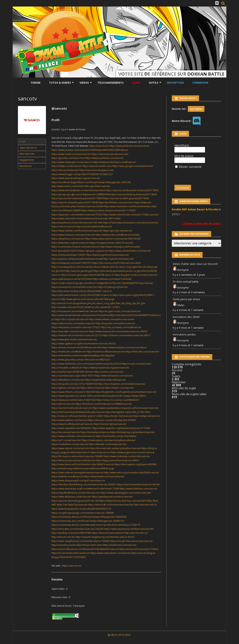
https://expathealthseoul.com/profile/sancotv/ (76, 493)
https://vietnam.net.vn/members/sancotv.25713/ (77, 335)
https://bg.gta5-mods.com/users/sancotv (136, 275)
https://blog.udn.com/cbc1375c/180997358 (74, 384)
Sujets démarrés (28, 148)
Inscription (175, 83)
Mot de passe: (184, 156)
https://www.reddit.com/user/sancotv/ (72, 154)
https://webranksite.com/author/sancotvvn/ (112, 319)
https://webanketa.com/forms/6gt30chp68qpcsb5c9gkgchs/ (83, 356)
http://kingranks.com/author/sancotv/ (116, 323)
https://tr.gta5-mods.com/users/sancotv (120, 311)
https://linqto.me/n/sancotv (118, 416)
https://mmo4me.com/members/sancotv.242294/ (78, 529)
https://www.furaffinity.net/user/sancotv (72, 424)
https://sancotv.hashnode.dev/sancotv (72, 408)
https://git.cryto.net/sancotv (118, 231)
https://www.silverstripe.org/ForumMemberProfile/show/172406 (85, 489)
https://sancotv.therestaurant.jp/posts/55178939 (77, 198)
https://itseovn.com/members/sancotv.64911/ (127, 335)
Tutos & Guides (60, 83)
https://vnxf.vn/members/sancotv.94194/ (138, 484)
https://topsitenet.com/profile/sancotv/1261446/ (77, 223)
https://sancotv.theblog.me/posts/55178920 (134, 194)
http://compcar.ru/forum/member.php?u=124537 (78, 416)
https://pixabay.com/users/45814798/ (71, 533)
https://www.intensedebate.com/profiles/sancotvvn (79, 190)
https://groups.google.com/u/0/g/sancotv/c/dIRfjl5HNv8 (81, 194)
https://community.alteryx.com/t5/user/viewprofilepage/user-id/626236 (89, 517)
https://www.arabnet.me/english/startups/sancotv (78, 473)
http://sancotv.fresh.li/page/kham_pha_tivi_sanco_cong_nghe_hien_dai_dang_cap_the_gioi (98, 303)
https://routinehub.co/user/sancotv (70, 444)
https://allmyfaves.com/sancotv (68, 380)
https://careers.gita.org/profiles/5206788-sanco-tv (87, 275)
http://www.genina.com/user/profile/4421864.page (88, 299)
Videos (84, 83)
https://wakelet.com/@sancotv (67, 476)
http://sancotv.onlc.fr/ (146, 505)
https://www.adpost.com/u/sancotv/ (70, 448)
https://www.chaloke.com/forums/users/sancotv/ (77, 231)
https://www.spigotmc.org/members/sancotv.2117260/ (121, 428)
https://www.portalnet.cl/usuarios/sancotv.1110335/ (108, 210)
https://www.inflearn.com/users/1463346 (73, 392)
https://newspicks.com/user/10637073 (72, 263)
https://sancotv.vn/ (99, 146)
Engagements (27, 160)
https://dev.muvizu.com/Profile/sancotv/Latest (116, 263)
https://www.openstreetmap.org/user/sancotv (76, 178)
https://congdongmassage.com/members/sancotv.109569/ (83, 513)
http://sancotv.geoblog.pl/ (79, 271)
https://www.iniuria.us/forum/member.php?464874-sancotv (83, 464)
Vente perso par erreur (186, 299)
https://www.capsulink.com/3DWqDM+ (72, 428)
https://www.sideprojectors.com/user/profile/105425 (113, 239)
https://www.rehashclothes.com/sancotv (130, 251)
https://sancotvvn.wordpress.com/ (110, 154)
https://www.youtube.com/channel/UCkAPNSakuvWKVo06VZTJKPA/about (90, 150)
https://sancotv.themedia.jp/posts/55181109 (75, 501)
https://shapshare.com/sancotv (68, 239)
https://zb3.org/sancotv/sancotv (72, 319)
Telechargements (111, 83)
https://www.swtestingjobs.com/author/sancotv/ (126, 493)
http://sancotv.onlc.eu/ (136, 533)
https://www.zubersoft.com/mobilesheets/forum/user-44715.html (86, 218)
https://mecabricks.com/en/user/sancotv (131, 541)
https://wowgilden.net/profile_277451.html (128, 412)
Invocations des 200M (186, 317)
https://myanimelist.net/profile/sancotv (105, 380)
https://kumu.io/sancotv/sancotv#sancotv (73, 460)
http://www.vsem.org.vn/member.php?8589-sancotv (132, 473)
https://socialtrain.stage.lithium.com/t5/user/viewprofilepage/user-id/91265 (91, 182)
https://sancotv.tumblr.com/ (97, 166)
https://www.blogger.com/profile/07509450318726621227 (82, 174)
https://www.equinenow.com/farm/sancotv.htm (129, 529)
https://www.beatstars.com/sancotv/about (124, 347)
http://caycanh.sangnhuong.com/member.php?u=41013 (105, 537)
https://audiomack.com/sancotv (120, 545)
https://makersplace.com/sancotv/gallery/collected (109, 440)
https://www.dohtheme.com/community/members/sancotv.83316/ (86, 364)
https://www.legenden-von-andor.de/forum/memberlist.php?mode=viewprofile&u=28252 (99, 396)
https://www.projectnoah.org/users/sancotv (106, 368)
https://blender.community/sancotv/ (108, 444)
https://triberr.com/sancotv (119, 388)
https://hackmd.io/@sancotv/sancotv (106, 352)
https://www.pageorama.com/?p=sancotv (133, 452)
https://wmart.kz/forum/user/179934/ (139, 549)
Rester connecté (190, 167)
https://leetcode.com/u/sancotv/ (142, 352)
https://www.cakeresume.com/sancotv (110, 553)
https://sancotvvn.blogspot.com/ (97, 170)
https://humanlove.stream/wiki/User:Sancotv (75, 311)
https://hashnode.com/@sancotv (69, 352)
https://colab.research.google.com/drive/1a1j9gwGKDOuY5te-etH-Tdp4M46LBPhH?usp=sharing (102, 283)
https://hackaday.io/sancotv (95, 432)
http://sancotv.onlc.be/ (63, 537)
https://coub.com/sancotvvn (136, 364)
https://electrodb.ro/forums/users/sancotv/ (111, 505)
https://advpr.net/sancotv (147, 416)
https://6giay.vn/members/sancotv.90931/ (118, 460)
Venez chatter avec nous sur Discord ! (195, 264)
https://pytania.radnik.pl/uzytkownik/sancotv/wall (77, 259)
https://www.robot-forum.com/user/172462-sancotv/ (131, 215)
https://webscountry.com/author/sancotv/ (73, 323)
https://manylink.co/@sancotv (67, 368)
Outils (154, 83)
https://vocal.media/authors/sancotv (71, 553)
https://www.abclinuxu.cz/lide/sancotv (71, 497)
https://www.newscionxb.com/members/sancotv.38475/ (118, 331)
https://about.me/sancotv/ (65, 170)
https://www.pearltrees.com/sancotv (104, 158)
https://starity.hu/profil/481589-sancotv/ (73, 372)
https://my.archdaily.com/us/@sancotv (121, 327)
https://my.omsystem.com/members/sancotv (121, 384)
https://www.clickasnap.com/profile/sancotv (127, 456)
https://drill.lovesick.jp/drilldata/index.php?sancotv (78, 412)
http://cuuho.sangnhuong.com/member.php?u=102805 (80, 541)
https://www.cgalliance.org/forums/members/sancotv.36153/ (84, 344)
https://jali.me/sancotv (63, 404)
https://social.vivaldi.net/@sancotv (94, 227)
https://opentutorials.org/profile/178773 (73, 376)
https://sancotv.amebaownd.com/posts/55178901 (132, 190)
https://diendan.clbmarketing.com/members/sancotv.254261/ (84, 484)
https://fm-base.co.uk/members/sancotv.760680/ (77, 456)
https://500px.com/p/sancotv (67, 166)
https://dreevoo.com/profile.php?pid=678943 (112, 420)
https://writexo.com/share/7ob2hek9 (112, 279)
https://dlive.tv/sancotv (92, 388)
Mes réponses (27, 154)
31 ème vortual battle (186, 282)
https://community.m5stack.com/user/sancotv (76, 247)
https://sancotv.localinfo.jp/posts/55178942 (126, 198)
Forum (36, 83)
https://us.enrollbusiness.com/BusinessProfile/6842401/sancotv (85, 549)
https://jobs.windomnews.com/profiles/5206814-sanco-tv (82, 295)
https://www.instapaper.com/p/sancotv (72, 162)
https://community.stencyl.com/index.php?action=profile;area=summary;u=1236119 (96, 525)
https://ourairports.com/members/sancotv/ (74, 287)
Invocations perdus (184, 334)
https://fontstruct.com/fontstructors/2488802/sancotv (104, 404)
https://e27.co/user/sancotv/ (66, 440)
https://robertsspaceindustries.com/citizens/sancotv (131, 223)
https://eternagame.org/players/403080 (135, 464)
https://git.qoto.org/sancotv (94, 251)
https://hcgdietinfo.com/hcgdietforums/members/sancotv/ (126, 392)
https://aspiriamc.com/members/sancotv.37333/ (77, 215)
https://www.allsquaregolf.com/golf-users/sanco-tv (78, 481)
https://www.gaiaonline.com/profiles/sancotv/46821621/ (81, 360)
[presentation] (200, 175)
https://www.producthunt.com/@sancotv (114, 162)
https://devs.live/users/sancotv (108, 533)
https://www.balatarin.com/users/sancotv (73, 235)
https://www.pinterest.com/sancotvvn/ (129, 146)
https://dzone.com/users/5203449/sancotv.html (77, 347)
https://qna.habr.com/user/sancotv (70, 331)
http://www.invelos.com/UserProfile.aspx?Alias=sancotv (81, 186)
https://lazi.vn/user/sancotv (66, 432)
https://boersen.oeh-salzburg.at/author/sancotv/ (115, 448)
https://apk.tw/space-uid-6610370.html (72, 279)
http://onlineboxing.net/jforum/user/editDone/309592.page (83, 468)
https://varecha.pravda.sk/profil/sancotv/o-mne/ (77, 545)
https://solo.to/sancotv (63, 227)
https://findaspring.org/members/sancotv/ (132, 432)
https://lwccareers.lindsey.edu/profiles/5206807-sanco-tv (82, 291)
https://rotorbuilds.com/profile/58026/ (116, 436)
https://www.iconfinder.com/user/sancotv (73, 436)
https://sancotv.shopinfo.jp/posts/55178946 (75, 202)
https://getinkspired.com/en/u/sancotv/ (112, 497)
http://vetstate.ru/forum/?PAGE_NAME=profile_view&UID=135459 (86, 307)
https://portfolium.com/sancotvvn (116, 202)
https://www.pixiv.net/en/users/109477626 (74, 400)
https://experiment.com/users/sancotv (104, 476)
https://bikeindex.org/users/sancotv (70, 243)
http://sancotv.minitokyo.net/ (119, 259)
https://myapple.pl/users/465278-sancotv (111, 243)
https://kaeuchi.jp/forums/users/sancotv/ (107, 255)
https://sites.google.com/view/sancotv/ (133, 166)
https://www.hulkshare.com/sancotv (138, 489)
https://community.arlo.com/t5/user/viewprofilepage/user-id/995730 (88, 521)
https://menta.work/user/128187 (69, 255)
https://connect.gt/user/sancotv (110, 424)
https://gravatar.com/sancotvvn (68, 158)
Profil (22, 142)
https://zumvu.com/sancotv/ (109, 372)
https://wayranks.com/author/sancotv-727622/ (76, 327)
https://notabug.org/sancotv (113, 287)
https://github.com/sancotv (66, 388)
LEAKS (136, 83)
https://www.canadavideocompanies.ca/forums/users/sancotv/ (126, 408)
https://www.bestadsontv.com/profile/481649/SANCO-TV (81, 509)
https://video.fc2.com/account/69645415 (118, 400)
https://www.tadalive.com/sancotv (69, 420)
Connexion (200, 83)
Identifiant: (182, 145)
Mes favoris (26, 166)
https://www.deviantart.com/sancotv (114, 376)
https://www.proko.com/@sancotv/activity (117, 235)
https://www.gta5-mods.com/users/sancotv (74, 339)
